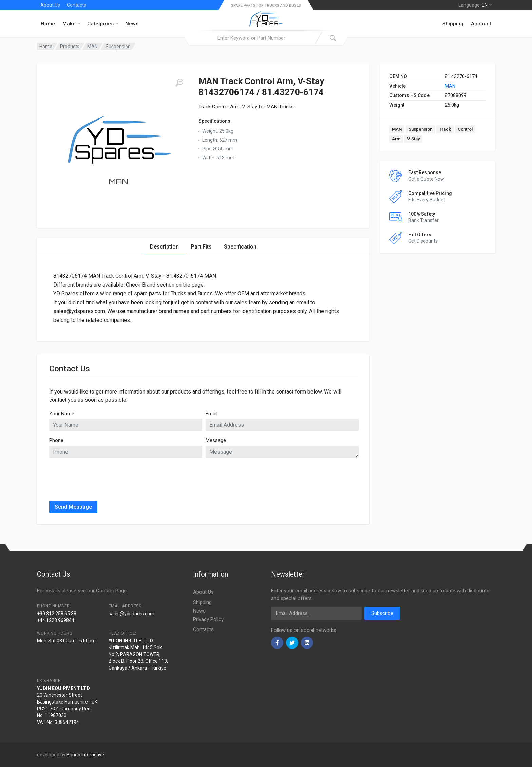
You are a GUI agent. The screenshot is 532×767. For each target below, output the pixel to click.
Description (164, 247)
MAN (450, 86)
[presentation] (101, 477)
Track (445, 129)
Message (216, 440)
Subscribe (382, 613)
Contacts (77, 5)
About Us (50, 5)
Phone (56, 440)
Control (465, 129)
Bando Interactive (85, 755)
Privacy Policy (208, 619)
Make (71, 24)
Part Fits (201, 247)
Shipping (453, 24)
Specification (240, 247)
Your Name (62, 414)
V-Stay (413, 139)
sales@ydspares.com (131, 614)
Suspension (420, 129)
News (132, 24)
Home (48, 24)
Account (481, 24)
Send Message (73, 507)
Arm (396, 139)
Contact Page (111, 591)
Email (212, 414)
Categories (103, 24)
